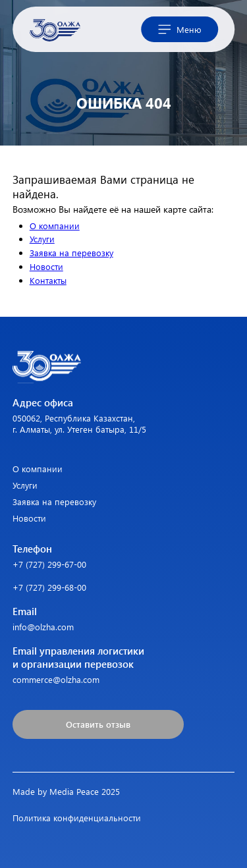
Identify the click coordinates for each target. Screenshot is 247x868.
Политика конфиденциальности (77, 818)
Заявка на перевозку (71, 253)
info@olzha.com (43, 627)
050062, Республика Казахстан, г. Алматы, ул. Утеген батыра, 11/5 (79, 423)
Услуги (42, 239)
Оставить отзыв (98, 724)
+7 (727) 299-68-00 (49, 587)
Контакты (48, 280)
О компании (55, 226)
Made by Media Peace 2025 (66, 791)
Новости (46, 266)
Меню (180, 30)
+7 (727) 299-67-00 (49, 564)
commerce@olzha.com (56, 679)
